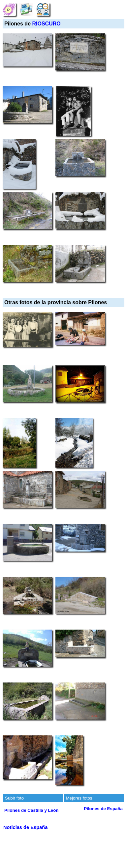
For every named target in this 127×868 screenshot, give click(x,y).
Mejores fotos (79, 798)
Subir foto (14, 798)
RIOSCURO (46, 24)
